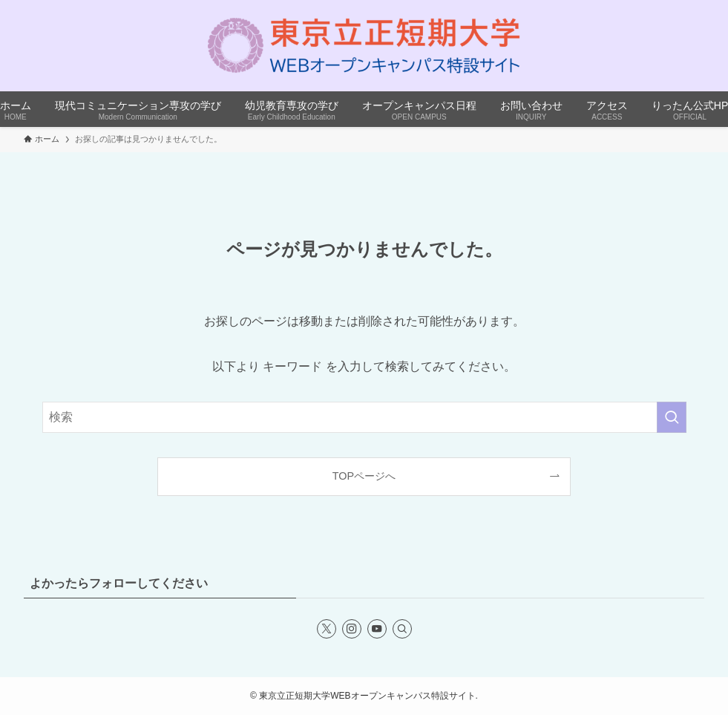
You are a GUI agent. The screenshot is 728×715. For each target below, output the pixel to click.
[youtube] (377, 629)
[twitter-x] (327, 629)
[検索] (402, 629)
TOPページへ (364, 476)
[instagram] (352, 629)
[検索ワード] (364, 417)
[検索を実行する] (672, 417)
